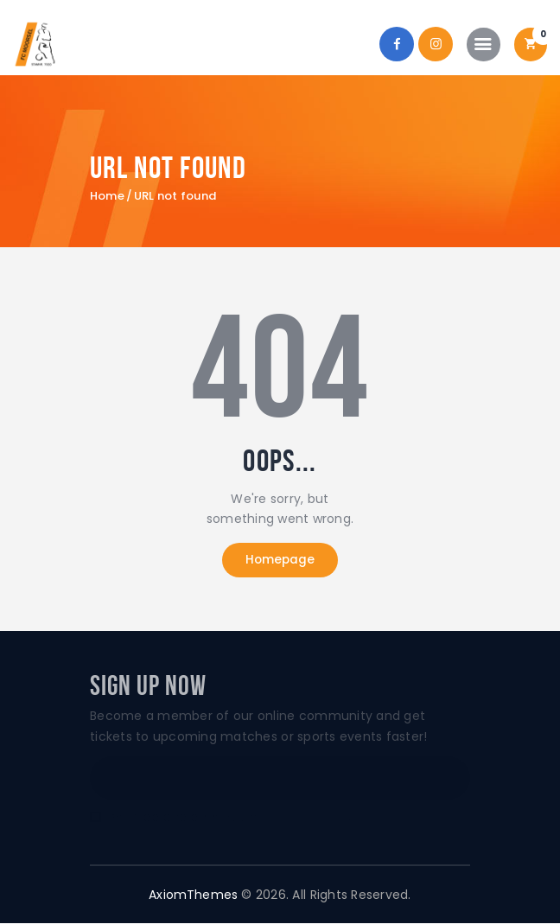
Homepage (280, 560)
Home (107, 196)
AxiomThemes (194, 895)
